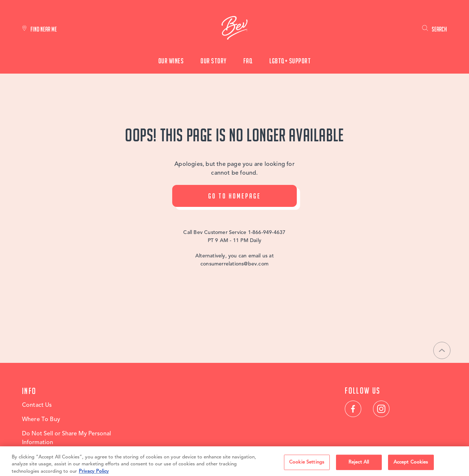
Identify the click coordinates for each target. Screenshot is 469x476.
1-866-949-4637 (267, 233)
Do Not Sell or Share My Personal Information (67, 438)
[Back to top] (442, 350)
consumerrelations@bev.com (234, 264)
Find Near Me (44, 29)
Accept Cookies (411, 465)
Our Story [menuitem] (213, 61)
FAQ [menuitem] (248, 61)
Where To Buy (41, 420)
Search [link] (439, 29)
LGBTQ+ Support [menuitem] (290, 61)
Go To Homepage (234, 196)
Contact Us (37, 405)
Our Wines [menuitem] (171, 61)
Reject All (359, 465)
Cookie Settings (307, 465)
